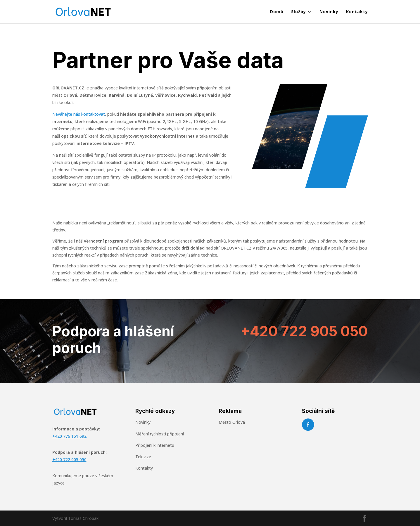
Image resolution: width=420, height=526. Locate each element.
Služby (299, 12)
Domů (277, 12)
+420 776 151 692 (69, 436)
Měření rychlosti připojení (160, 434)
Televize (143, 457)
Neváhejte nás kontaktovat (79, 114)
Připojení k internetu (155, 445)
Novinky (329, 12)
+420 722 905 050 (304, 331)
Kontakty (357, 12)
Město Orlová (232, 422)
